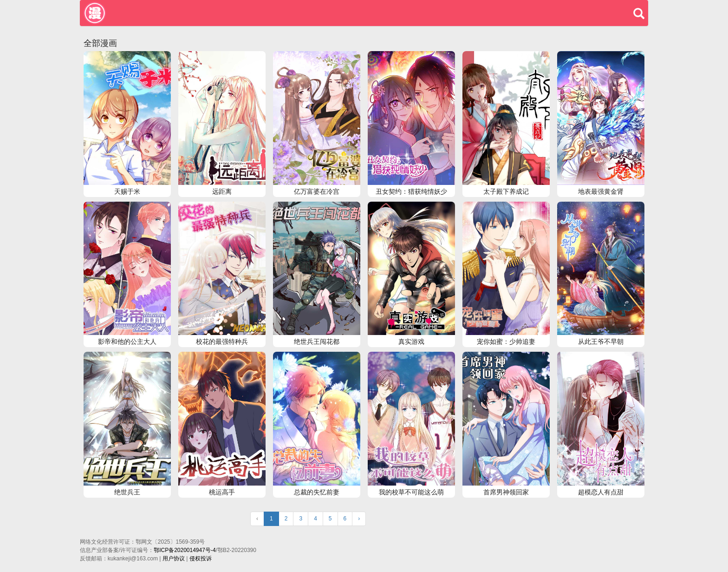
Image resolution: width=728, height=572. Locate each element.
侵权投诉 (201, 559)
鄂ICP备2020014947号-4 (185, 550)
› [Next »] (359, 519)
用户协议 (174, 559)
